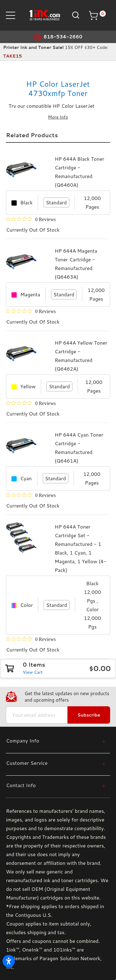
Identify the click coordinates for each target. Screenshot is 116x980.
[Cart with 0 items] (97, 15)
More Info (58, 117)
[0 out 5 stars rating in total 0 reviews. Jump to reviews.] (31, 219)
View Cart (33, 672)
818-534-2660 (63, 37)
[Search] (75, 15)
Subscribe (89, 715)
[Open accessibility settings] (9, 961)
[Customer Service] (56, 763)
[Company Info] (56, 740)
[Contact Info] (56, 785)
